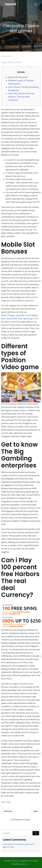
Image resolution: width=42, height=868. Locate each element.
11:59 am (18, 62)
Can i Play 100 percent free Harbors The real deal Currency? (21, 97)
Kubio (28, 864)
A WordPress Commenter (13, 844)
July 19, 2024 (7, 62)
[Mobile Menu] (36, 4)
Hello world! (30, 844)
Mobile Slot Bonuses (18, 77)
